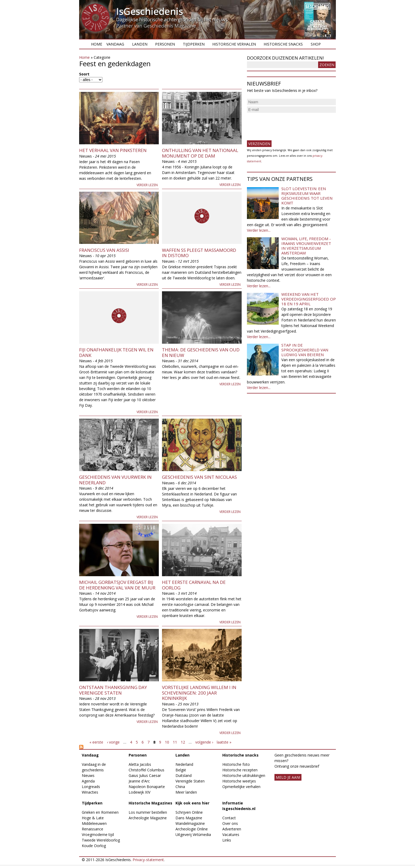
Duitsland (184, 775)
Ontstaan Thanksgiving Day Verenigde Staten (113, 690)
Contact (229, 818)
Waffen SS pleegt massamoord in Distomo (199, 253)
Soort (84, 74)
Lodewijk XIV (139, 792)
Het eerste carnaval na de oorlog (194, 585)
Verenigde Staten (190, 781)
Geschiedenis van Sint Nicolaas (199, 477)
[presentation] (287, 124)
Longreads (91, 787)
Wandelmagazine (190, 823)
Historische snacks (283, 44)
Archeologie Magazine (148, 818)
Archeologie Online (192, 829)
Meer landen (186, 792)
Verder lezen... (259, 230)
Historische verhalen (234, 44)
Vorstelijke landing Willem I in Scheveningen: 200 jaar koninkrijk (199, 693)
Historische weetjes (239, 781)
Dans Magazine (189, 818)
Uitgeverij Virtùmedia (193, 835)
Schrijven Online (189, 812)
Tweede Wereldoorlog (101, 840)
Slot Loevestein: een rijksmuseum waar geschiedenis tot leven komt (307, 196)
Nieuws (88, 775)
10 (167, 742)
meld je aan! (288, 777)
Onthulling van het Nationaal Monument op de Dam (200, 153)
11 (175, 742)
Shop (316, 44)
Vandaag (115, 44)
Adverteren (232, 829)
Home (97, 44)
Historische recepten (240, 770)
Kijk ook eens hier (192, 803)
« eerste (96, 742)
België (181, 770)
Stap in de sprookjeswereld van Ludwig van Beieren (305, 350)
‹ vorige (113, 742)
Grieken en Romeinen (100, 812)
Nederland (184, 764)
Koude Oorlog (94, 846)
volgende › (204, 742)
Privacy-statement (148, 860)
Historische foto (236, 764)
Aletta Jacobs (140, 764)
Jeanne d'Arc (139, 781)
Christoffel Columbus (146, 770)
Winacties (90, 792)
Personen (165, 44)
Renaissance (93, 829)
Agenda (88, 781)
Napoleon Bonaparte (147, 787)
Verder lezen (147, 185)
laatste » (224, 742)
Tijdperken (194, 44)
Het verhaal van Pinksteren (113, 150)
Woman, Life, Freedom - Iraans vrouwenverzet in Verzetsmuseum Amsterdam (306, 246)
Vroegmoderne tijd (98, 835)
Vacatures (231, 835)
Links (227, 840)
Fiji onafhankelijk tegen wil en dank (116, 352)
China (180, 787)
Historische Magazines (150, 803)
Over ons (230, 823)
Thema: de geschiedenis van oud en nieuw (201, 352)
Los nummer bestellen (148, 812)
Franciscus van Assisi (104, 250)
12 (183, 742)
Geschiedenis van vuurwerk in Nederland (115, 480)
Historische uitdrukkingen (244, 775)
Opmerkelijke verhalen (241, 787)
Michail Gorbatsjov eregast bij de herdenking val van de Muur (117, 585)
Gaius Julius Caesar (145, 775)
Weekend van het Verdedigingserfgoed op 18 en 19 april (309, 299)
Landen (140, 44)
